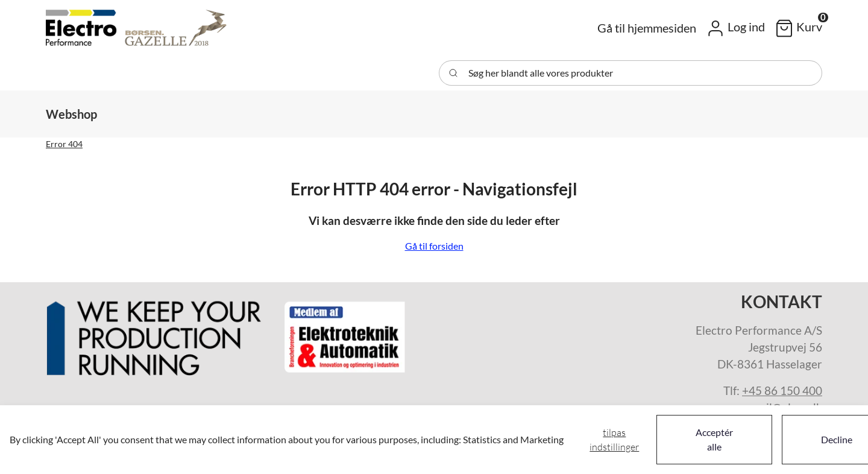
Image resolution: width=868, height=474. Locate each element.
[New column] (227, 334)
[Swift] (136, 28)
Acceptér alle (714, 439)
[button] (735, 28)
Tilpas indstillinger (614, 440)
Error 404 (64, 144)
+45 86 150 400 (782, 391)
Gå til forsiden (434, 246)
